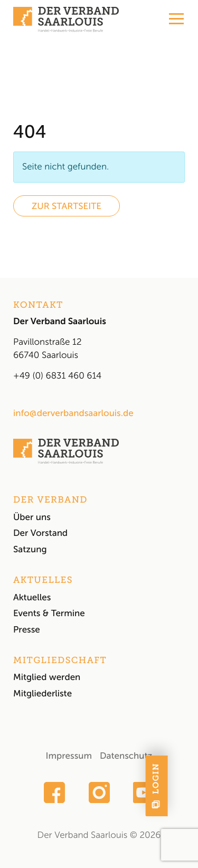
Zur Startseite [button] (67, 206)
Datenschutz (126, 756)
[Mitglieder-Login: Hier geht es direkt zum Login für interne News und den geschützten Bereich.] (187, 786)
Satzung (30, 550)
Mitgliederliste (43, 694)
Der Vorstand (40, 533)
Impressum (69, 756)
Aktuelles (32, 598)
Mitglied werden (47, 677)
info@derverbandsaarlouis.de (73, 413)
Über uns (32, 517)
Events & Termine (49, 614)
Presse (27, 630)
